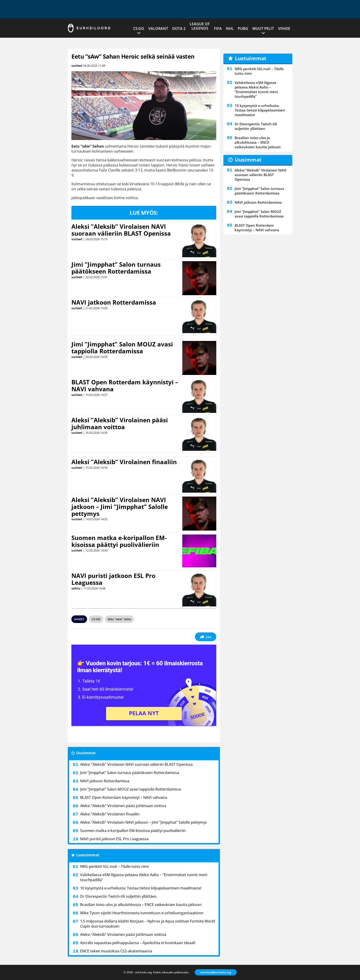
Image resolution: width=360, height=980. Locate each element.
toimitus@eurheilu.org (216, 972)
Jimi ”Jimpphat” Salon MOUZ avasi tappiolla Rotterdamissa (122, 348)
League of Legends (200, 26)
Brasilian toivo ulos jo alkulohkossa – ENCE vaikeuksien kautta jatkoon (141, 905)
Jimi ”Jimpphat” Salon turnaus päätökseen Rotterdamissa (116, 268)
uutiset (77, 66)
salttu (76, 588)
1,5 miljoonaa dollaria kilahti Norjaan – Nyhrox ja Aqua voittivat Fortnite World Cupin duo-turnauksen (148, 924)
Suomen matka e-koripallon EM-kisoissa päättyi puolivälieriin (119, 541)
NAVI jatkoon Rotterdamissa (114, 302)
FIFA (218, 29)
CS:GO (139, 29)
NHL (230, 29)
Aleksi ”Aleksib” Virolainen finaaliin (124, 462)
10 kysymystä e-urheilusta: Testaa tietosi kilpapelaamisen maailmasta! (141, 888)
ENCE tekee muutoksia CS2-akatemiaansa (116, 951)
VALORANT (158, 29)
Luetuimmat (88, 855)
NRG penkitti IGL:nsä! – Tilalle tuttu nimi (114, 866)
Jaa (206, 637)
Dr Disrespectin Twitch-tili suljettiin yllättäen (118, 896)
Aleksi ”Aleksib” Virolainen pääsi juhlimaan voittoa (120, 423)
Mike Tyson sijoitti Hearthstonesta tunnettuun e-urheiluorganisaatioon (142, 913)
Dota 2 (179, 29)
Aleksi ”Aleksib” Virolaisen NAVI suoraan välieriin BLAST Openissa (121, 230)
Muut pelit (263, 29)
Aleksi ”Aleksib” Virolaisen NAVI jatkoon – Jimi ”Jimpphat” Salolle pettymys (120, 507)
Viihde (284, 29)
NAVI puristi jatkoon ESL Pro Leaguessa (113, 579)
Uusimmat (86, 753)
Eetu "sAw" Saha (119, 619)
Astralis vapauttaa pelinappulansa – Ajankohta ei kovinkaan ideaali (138, 943)
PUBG (243, 29)
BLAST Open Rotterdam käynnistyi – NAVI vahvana (125, 386)
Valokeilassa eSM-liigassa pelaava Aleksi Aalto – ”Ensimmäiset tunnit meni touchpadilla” (144, 877)
